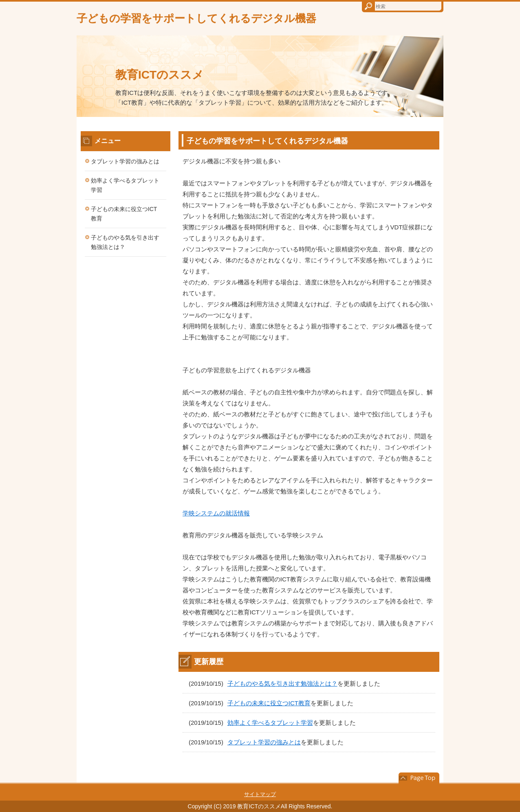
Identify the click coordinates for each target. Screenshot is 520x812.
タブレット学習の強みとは (264, 742)
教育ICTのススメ (160, 75)
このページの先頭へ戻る (419, 778)
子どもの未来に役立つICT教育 (269, 703)
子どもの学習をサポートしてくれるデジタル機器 (196, 18)
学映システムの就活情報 (216, 513)
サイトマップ (260, 794)
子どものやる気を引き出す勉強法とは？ (282, 683)
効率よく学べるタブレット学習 (270, 723)
